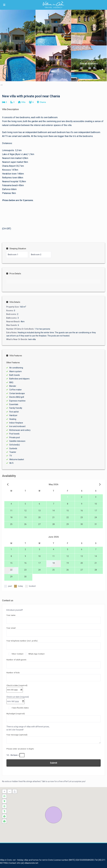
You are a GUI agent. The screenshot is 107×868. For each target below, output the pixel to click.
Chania (43, 102)
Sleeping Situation (16, 249)
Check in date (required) (17, 688)
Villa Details (13, 302)
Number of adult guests (53, 662)
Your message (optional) (53, 739)
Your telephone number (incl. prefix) (53, 643)
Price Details (14, 274)
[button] (53, 815)
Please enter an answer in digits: (20, 749)
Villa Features (14, 356)
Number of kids (53, 675)
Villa (23, 102)
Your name (53, 618)
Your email (53, 631)
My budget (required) (53, 716)
